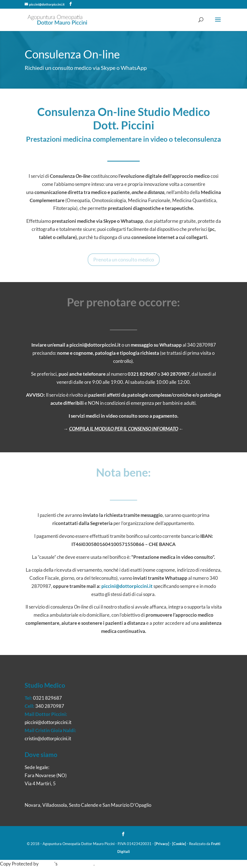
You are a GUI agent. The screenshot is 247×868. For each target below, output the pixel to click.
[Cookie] (179, 844)
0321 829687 (142, 374)
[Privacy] (162, 844)
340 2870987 (175, 374)
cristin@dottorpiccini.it (48, 738)
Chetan (47, 864)
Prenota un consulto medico (124, 261)
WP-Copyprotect (76, 864)
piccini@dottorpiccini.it (95, 345)
